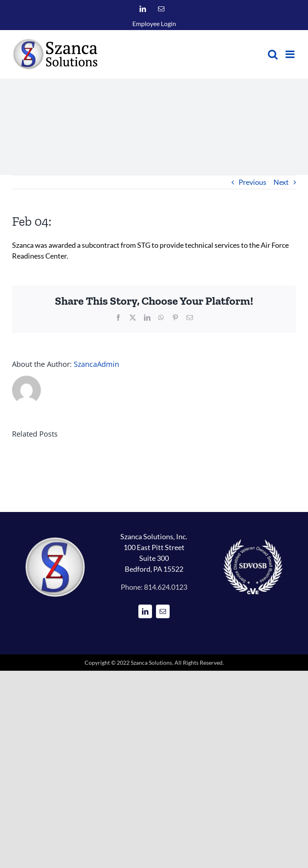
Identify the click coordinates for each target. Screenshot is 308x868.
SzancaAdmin (96, 364)
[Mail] (163, 611)
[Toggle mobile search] (273, 54)
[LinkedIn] (145, 611)
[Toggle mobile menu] (291, 54)
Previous (252, 182)
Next (281, 182)
